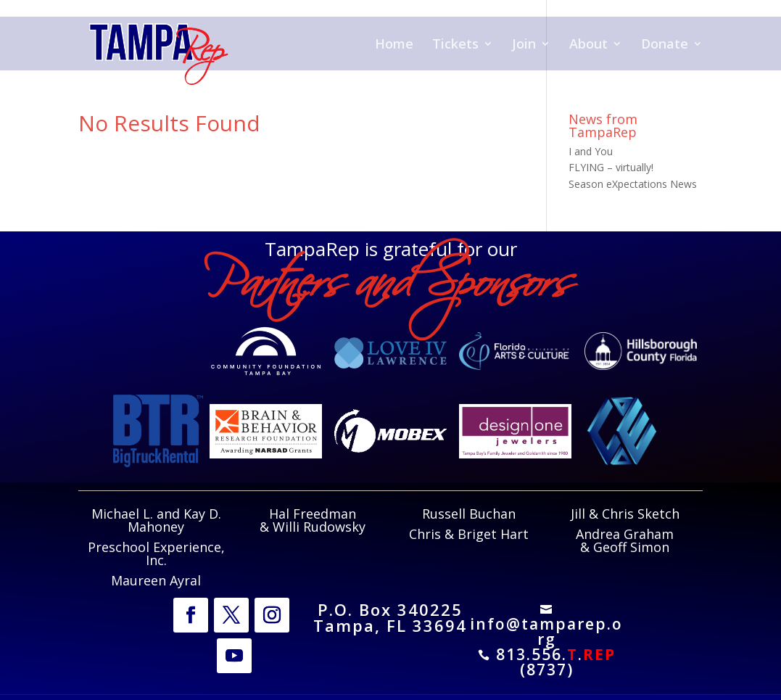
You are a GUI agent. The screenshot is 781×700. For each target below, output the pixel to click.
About (588, 45)
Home (394, 45)
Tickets (455, 45)
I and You (591, 151)
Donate (665, 45)
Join (524, 45)
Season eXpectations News (633, 184)
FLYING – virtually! (611, 167)
